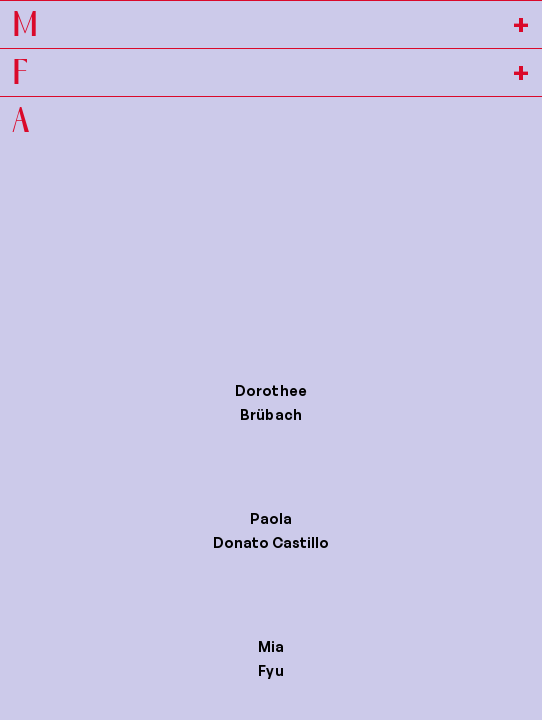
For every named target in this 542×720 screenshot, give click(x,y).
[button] (271, 407)
